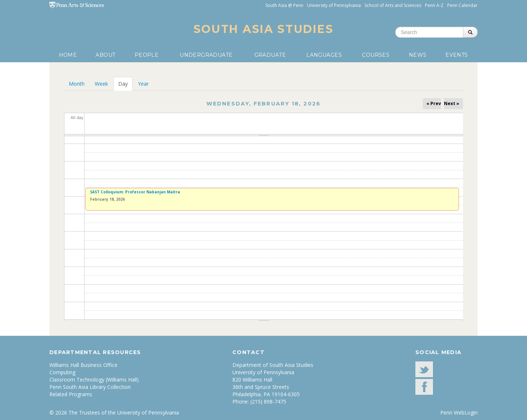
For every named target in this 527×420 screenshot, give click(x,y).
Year (143, 84)
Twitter (424, 369)
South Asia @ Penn (284, 5)
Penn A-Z (434, 5)
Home (68, 55)
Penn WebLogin (459, 412)
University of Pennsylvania (334, 5)
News (418, 55)
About (105, 55)
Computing (62, 372)
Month (77, 84)
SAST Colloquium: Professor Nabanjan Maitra (135, 192)
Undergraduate (206, 55)
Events (457, 55)
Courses (376, 55)
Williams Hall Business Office (83, 365)
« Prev (434, 103)
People (147, 55)
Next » (452, 103)
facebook (424, 387)
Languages (324, 55)
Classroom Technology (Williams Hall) (94, 380)
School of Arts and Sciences (393, 5)
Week (101, 84)
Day (125, 84)
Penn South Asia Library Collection (90, 387)
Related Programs (71, 394)
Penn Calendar (462, 5)
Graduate (270, 55)
